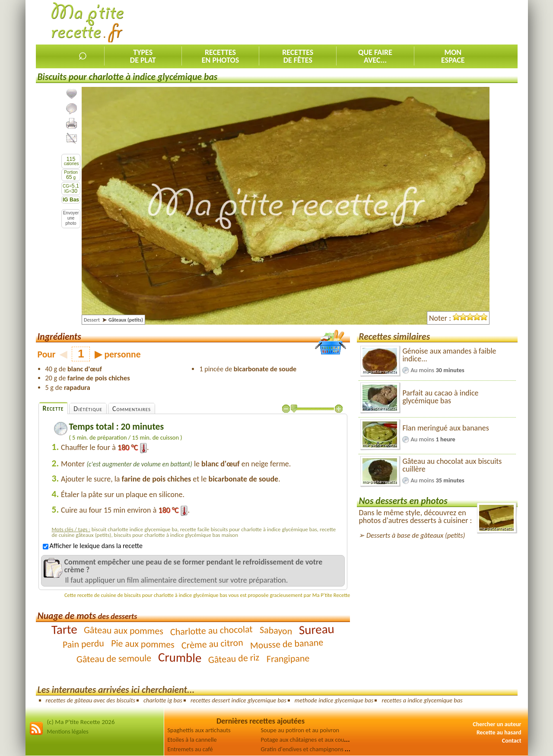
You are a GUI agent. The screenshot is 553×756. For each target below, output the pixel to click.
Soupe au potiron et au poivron (300, 730)
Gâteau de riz (234, 659)
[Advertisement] (360, 22)
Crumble (180, 657)
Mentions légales (68, 732)
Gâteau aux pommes (124, 630)
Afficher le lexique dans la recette (93, 546)
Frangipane (288, 659)
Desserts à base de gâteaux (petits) (416, 535)
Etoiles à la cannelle (192, 740)
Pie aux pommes (143, 644)
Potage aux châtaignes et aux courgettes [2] (316, 740)
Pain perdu (83, 644)
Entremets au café (190, 749)
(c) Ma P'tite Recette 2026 (81, 722)
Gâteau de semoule (114, 658)
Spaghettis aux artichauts (199, 730)
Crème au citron (212, 644)
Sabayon (276, 630)
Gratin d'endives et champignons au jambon (316, 749)
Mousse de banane (286, 644)
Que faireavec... (375, 56)
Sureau (317, 629)
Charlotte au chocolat (212, 630)
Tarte (64, 629)
